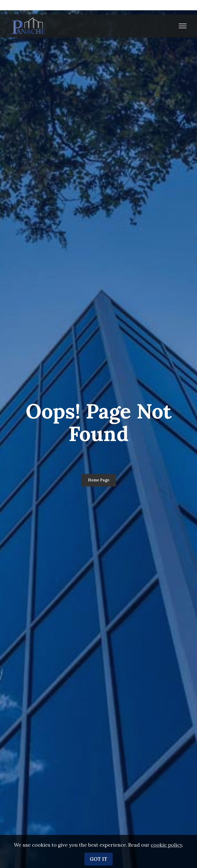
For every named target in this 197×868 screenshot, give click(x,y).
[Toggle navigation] (183, 26)
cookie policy (166, 855)
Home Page (99, 480)
